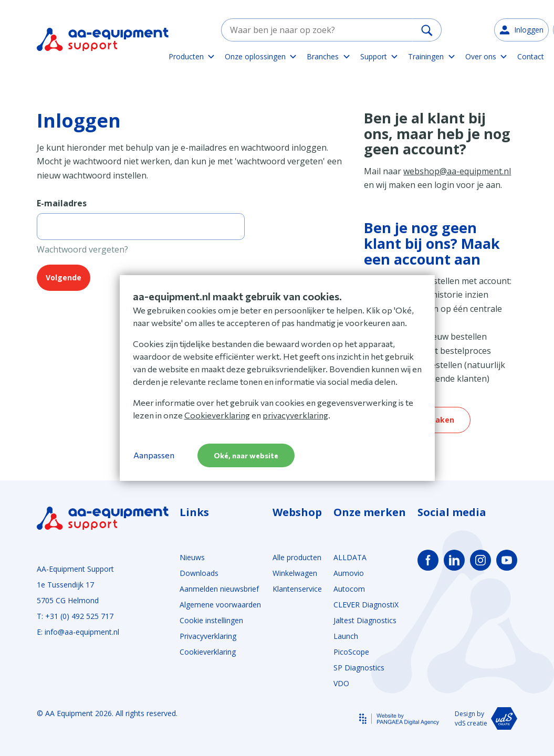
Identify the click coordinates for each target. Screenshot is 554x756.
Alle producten (297, 557)
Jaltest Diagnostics (365, 620)
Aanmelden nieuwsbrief (219, 589)
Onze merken (370, 512)
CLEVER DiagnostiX (366, 605)
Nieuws (192, 557)
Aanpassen (154, 455)
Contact (531, 56)
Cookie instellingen (211, 620)
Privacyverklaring (208, 636)
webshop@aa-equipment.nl (457, 171)
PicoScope (351, 652)
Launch (346, 636)
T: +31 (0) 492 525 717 (75, 616)
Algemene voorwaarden (220, 605)
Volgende (64, 277)
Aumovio (349, 573)
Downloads (199, 573)
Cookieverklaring (208, 652)
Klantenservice (297, 589)
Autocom (349, 589)
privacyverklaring (295, 415)
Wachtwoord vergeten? (82, 249)
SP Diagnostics (359, 668)
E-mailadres (62, 203)
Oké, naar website (246, 455)
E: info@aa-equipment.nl (78, 632)
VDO (341, 683)
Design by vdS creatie (486, 718)
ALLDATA (350, 557)
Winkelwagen (295, 573)
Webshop (297, 512)
